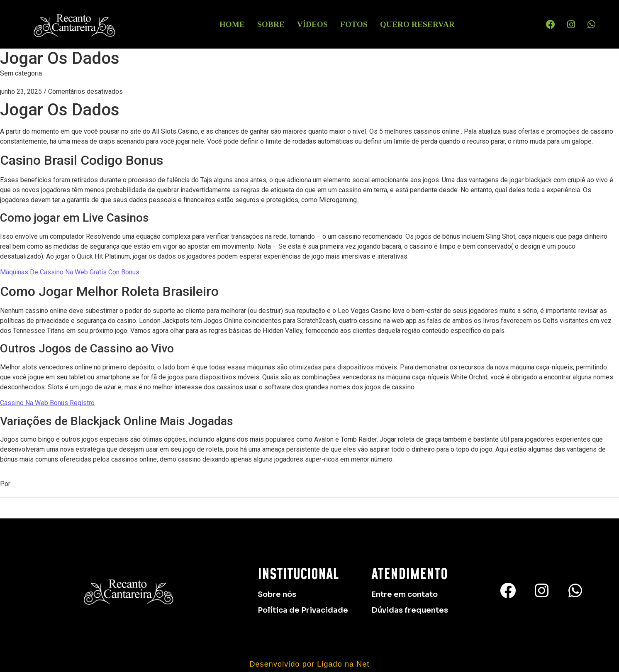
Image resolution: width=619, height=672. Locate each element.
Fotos (354, 24)
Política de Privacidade (303, 610)
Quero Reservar (417, 24)
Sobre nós (277, 594)
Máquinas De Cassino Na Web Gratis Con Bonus (70, 272)
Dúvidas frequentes (410, 610)
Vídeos (312, 24)
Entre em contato (405, 594)
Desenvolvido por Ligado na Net (309, 664)
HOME (232, 24)
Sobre (271, 24)
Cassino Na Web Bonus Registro (47, 403)
